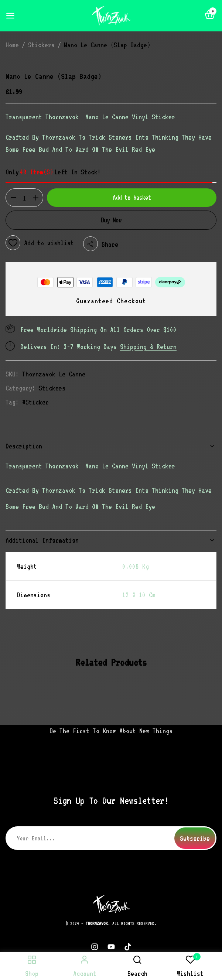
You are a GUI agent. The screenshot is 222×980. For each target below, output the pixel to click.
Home (12, 45)
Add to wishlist (49, 243)
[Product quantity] (24, 198)
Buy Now (111, 220)
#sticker (35, 402)
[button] (210, 16)
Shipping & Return (148, 346)
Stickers (41, 45)
